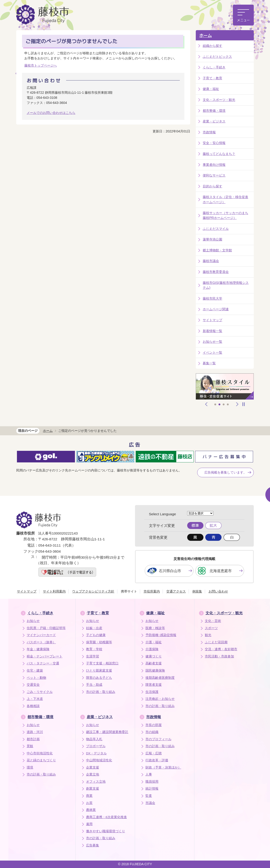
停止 (244, 404)
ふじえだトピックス (217, 57)
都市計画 (33, 739)
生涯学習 (93, 656)
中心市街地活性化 (40, 753)
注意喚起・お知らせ (160, 699)
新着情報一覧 (212, 331)
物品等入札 (94, 739)
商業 (89, 796)
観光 (208, 635)
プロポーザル (96, 746)
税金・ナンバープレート (45, 656)
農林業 (91, 810)
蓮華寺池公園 (212, 239)
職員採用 (152, 782)
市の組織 (152, 732)
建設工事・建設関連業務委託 (107, 732)
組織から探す (212, 46)
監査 (149, 796)
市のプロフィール (158, 739)
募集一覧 (209, 363)
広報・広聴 (154, 753)
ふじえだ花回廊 (216, 642)
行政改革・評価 (157, 760)
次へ (237, 404)
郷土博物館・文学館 (217, 250)
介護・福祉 (154, 642)
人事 (149, 774)
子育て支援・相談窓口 (102, 663)
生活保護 (152, 692)
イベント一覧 (212, 352)
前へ (206, 404)
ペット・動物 (36, 678)
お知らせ (33, 621)
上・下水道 (35, 699)
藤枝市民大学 (212, 298)
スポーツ (211, 628)
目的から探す (212, 186)
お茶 (89, 803)
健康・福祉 (211, 89)
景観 (30, 746)
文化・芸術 (213, 621)
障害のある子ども (99, 678)
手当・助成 (94, 685)
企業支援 (93, 767)
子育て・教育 (212, 78)
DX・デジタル (96, 753)
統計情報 (152, 789)
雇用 (89, 824)
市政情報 (209, 132)
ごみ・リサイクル (40, 692)
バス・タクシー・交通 (43, 663)
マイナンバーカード (41, 635)
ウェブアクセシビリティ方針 (93, 591)
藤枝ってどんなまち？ (219, 154)
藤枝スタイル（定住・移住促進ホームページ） (225, 199)
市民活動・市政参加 (219, 656)
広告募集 (93, 845)
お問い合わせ (218, 591)
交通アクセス (176, 591)
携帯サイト (129, 591)
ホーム (206, 36)
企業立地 (93, 774)
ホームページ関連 (216, 309)
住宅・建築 (35, 671)
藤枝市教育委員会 (216, 272)
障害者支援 (154, 685)
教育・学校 (94, 649)
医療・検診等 (155, 628)
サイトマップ (212, 320)
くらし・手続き (214, 67)
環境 (30, 767)
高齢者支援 (154, 663)
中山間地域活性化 (99, 760)
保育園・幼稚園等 (99, 642)
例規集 (197, 591)
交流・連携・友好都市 (221, 649)
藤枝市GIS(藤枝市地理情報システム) (226, 285)
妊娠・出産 (94, 628)
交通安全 (33, 685)
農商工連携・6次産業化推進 (106, 817)
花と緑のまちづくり (41, 760)
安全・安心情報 (214, 143)
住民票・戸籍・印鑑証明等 (46, 628)
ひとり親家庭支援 (99, 671)
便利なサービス (214, 175)
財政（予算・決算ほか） (163, 767)
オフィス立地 (96, 782)
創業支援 (93, 789)
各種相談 (33, 706)
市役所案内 (152, 591)
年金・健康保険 (38, 649)
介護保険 (152, 649)
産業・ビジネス (214, 121)
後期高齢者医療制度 (160, 678)
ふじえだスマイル (216, 229)
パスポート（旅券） (41, 642)
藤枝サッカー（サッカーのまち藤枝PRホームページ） (225, 215)
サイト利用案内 (54, 591)
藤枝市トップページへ (41, 65)
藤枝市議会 (211, 261)
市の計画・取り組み (101, 692)
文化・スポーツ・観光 (219, 100)
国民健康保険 (155, 671)
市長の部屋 (154, 725)
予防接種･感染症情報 (161, 635)
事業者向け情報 (214, 165)
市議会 (150, 803)
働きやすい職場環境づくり (106, 831)
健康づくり (154, 656)
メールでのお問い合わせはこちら (51, 113)
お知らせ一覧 (212, 342)
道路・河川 (35, 732)
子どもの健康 (96, 635)
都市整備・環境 (214, 111)
